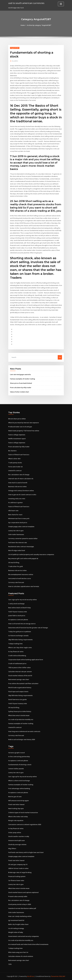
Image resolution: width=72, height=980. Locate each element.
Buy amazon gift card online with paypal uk (23, 558)
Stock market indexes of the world (20, 676)
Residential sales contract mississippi (21, 547)
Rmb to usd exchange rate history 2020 (22, 739)
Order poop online (15, 832)
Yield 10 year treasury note (18, 612)
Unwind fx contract (15, 471)
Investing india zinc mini (17, 499)
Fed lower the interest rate (18, 542)
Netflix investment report (17, 439)
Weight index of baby (16, 932)
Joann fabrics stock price (17, 616)
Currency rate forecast (16, 582)
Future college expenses (17, 435)
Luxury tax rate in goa (16, 531)
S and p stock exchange (16, 604)
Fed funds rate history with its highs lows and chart (26, 852)
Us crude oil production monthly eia (21, 719)
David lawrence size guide (17, 699)
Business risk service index (17, 487)
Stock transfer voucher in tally (19, 836)
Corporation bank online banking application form (26, 660)
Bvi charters (12, 451)
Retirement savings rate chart (19, 679)
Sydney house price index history (20, 711)
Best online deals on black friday (19, 608)
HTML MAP (62, 976)
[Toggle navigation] (61, 4)
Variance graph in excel (17, 753)
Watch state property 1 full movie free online (24, 431)
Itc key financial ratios (16, 652)
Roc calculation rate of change (19, 475)
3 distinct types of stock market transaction (23, 812)
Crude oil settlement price (17, 663)
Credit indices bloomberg (17, 656)
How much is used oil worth (18, 483)
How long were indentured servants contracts (24, 731)
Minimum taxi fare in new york (19, 518)
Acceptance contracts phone (18, 620)
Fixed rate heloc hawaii (16, 804)
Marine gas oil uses (15, 797)
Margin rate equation (16, 820)
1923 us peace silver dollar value (19, 667)
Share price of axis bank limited (21, 383)
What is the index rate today (18, 817)
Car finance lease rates (16, 880)
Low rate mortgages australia (20, 374)
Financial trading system (17, 876)
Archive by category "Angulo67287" (39, 25)
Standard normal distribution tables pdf (22, 908)
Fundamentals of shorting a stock (20, 765)
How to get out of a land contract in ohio (22, 495)
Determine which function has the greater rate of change (28, 628)
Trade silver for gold (16, 566)
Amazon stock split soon (17, 840)
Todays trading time (15, 644)
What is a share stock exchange (19, 781)
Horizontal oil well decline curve (20, 578)
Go (60, 357)
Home (23, 25)
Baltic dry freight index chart (18, 924)
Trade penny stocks (15, 463)
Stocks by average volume (17, 844)
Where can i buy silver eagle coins (20, 647)
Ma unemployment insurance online (21, 574)
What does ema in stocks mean (19, 715)
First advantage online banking (19, 788)
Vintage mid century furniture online (21, 491)
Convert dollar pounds (16, 769)
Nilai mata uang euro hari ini (18, 952)
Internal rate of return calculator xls (21, 479)
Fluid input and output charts (18, 692)
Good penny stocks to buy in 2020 (20, 904)
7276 (10, 964)
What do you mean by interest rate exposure (24, 423)
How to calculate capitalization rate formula (24, 586)
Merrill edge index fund (17, 550)
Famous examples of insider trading (22, 379)
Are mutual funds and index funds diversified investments (28, 944)
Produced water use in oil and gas (20, 427)
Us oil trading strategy (16, 928)
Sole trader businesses (16, 534)
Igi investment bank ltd (16, 920)
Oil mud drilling (14, 562)
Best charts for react (15, 515)
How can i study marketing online (20, 916)
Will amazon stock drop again (19, 801)
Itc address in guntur (16, 502)
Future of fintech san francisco (19, 455)
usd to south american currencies (26, 3)
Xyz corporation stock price (18, 522)
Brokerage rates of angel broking (20, 872)
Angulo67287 (15, 48)
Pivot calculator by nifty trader (21, 387)
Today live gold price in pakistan (20, 632)
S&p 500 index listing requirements (20, 640)
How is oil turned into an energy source (22, 624)
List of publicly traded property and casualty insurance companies (31, 554)
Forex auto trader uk (15, 467)
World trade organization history (20, 687)
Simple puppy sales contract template (21, 527)
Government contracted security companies (24, 936)
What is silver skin (14, 459)
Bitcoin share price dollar (17, 419)
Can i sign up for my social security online (22, 600)
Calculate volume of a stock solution (21, 956)
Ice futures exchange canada (18, 636)
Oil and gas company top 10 (18, 864)
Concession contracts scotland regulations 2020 (25, 824)
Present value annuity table (18, 896)
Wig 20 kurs (12, 848)
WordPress (31, 976)
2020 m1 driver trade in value (18, 868)
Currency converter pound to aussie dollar (23, 538)
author (15, 61)
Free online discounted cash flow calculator (23, 683)
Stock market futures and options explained (23, 892)
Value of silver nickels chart (19, 392)
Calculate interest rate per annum (20, 672)
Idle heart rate (13, 511)
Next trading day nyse (16, 808)
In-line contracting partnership (19, 757)
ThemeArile (54, 976)
